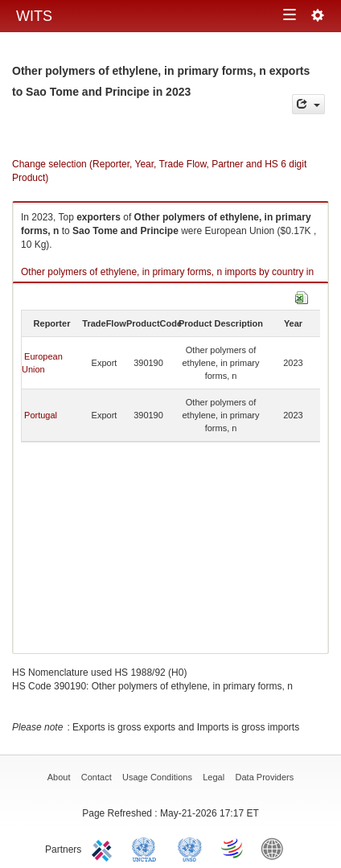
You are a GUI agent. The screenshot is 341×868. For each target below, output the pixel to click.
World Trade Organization (233, 848)
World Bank (276, 848)
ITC (105, 848)
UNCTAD (147, 848)
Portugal (41, 415)
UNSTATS (190, 848)
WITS (34, 16)
